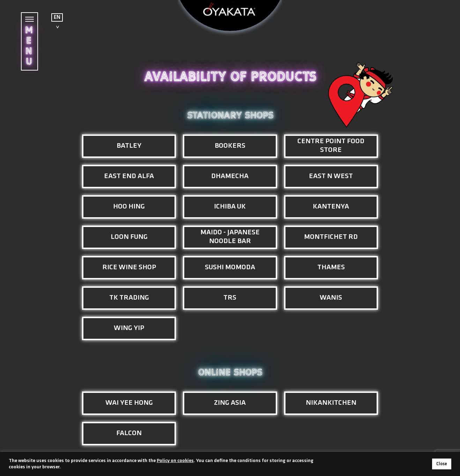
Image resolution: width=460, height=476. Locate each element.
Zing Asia (230, 403)
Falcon (129, 433)
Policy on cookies (175, 461)
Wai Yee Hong (129, 403)
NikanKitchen (331, 403)
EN (57, 17)
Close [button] (442, 464)
